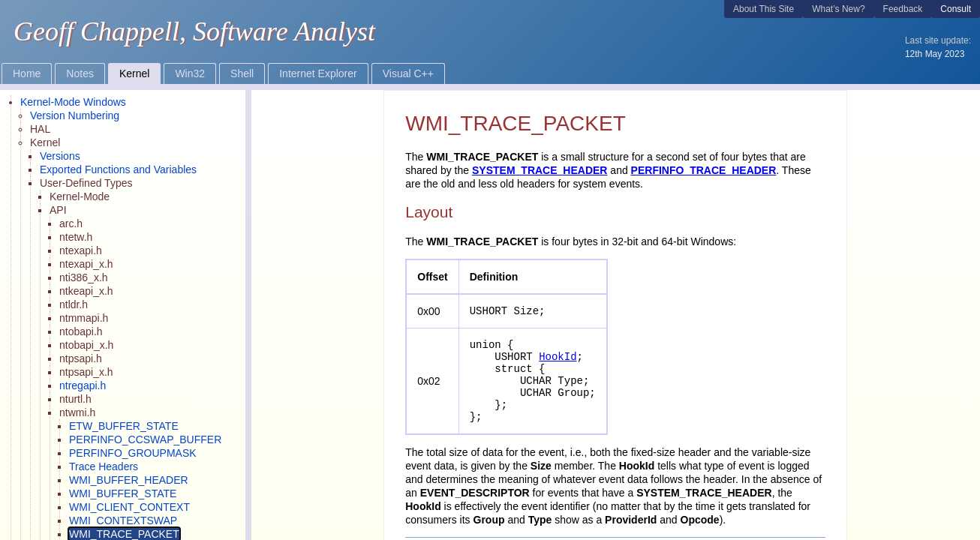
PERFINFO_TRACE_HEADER (704, 170)
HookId (558, 357)
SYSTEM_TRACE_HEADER (540, 170)
